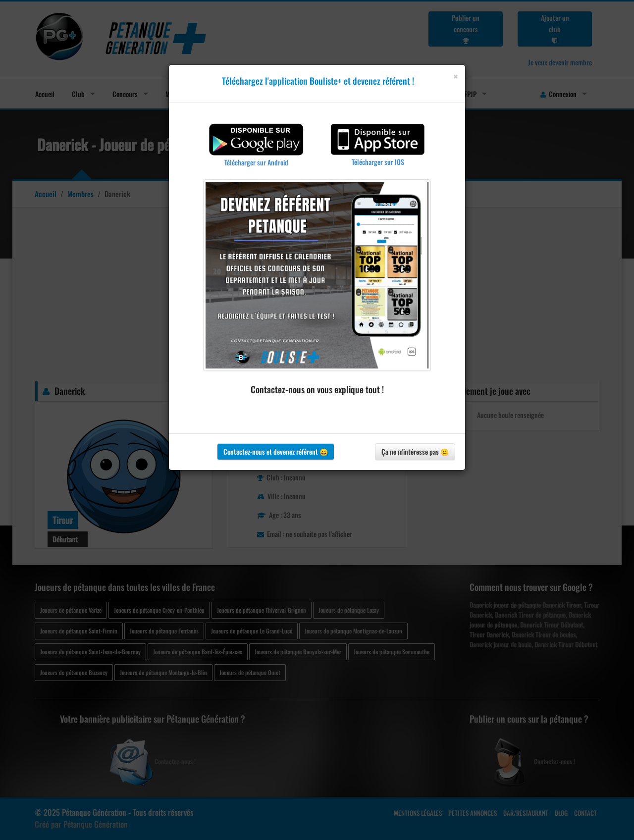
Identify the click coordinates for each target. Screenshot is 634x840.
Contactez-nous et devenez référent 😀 (276, 451)
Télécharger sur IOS (378, 162)
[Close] (455, 77)
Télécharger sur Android (256, 162)
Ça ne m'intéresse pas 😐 (415, 451)
